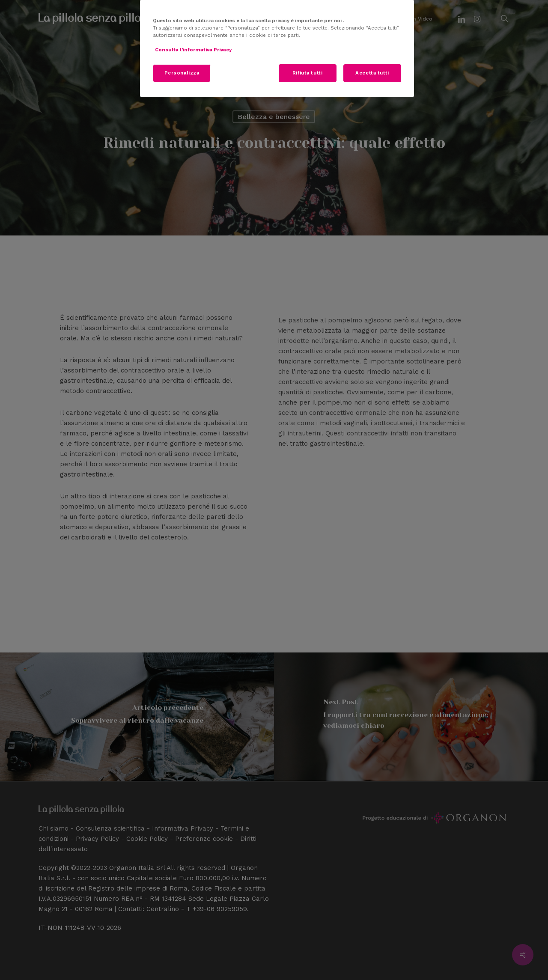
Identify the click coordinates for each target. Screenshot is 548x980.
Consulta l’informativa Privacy (193, 50)
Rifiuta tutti (307, 73)
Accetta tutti (372, 73)
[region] (277, 48)
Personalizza (182, 73)
